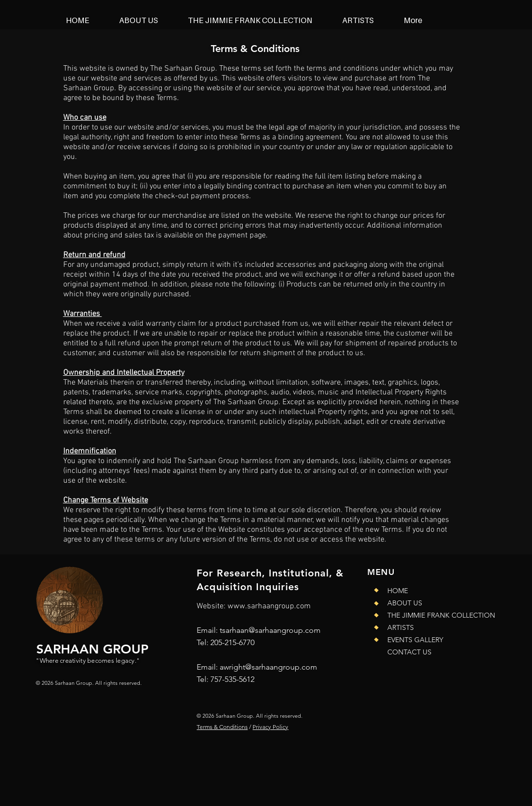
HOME (398, 591)
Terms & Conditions (222, 727)
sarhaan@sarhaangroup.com (271, 630)
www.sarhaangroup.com (269, 606)
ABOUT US (405, 603)
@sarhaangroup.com (281, 667)
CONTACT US (409, 652)
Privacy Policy (270, 727)
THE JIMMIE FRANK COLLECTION (434, 615)
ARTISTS (401, 627)
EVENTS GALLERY (415, 640)
